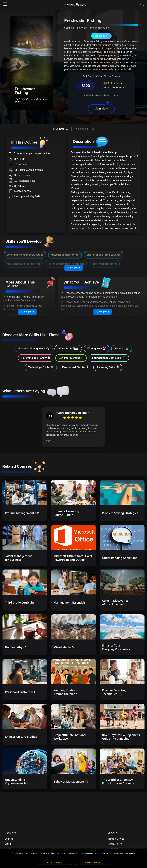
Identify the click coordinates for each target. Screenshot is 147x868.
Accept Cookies (54, 862)
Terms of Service (116, 839)
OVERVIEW (61, 129)
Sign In (8, 844)
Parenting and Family (36, 358)
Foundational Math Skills (109, 358)
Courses (9, 839)
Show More (74, 268)
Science (122, 348)
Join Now (101, 109)
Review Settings (93, 862)
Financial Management (34, 348)
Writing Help (97, 348)
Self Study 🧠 (101, 36)
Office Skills (68, 348)
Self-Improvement (71, 358)
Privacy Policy (115, 844)
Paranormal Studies (75, 367)
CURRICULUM (84, 129)
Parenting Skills (108, 367)
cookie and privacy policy (125, 853)
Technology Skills (41, 367)
